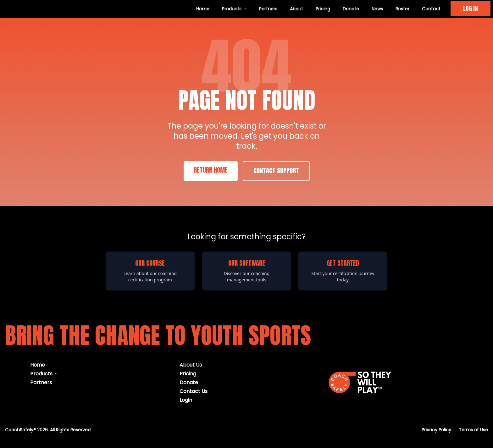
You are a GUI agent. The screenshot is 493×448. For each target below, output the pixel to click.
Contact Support (276, 171)
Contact (431, 9)
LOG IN (471, 9)
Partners (268, 9)
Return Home (211, 170)
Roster (402, 9)
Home (203, 9)
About (296, 9)
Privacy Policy (436, 430)
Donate (351, 9)
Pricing (323, 9)
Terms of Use (473, 430)
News (377, 9)
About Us (191, 365)
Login (186, 400)
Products (234, 9)
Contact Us (194, 391)
